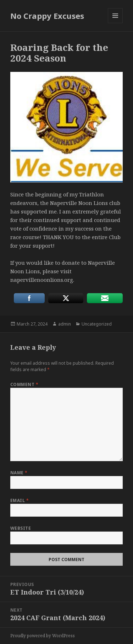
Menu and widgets (115, 23)
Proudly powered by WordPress (43, 636)
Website (21, 528)
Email (20, 500)
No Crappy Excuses (47, 16)
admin (65, 324)
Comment (24, 384)
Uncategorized (97, 324)
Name (19, 473)
